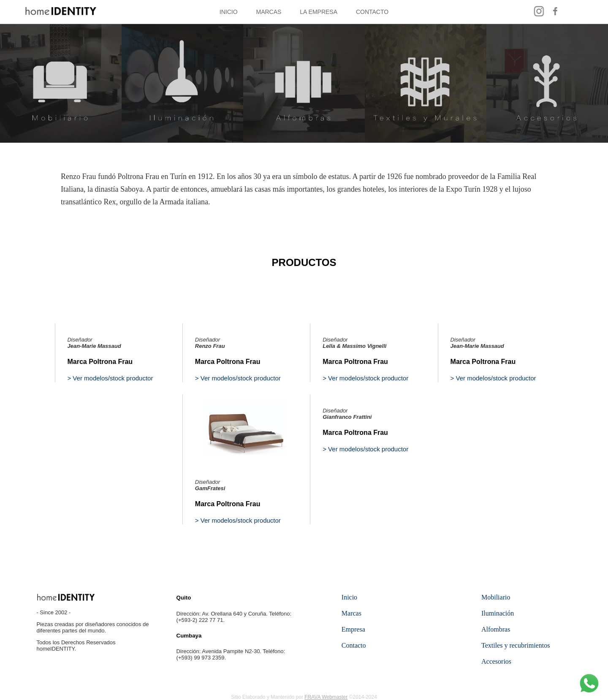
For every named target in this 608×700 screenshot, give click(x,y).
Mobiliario (496, 597)
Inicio (349, 597)
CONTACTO (372, 12)
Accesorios (496, 661)
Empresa (353, 629)
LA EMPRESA (319, 12)
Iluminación (498, 613)
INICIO (229, 12)
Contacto (354, 645)
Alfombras (496, 629)
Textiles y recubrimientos (516, 645)
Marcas (351, 613)
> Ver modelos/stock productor (110, 378)
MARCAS (269, 12)
